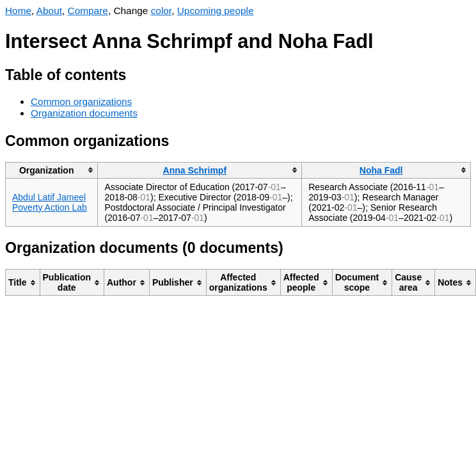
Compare (88, 11)
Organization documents (84, 113)
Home (18, 11)
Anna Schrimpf (195, 170)
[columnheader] (52, 170)
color (162, 11)
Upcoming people (216, 11)
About (49, 11)
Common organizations (81, 101)
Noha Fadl (381, 170)
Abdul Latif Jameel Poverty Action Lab (50, 202)
